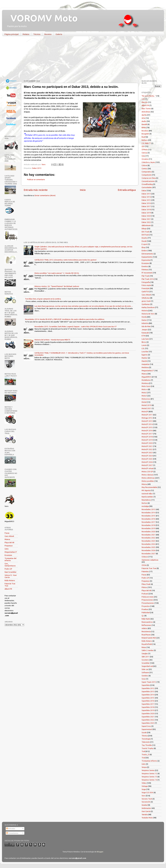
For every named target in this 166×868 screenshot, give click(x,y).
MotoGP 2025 (147, 459)
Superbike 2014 (148, 695)
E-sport (145, 244)
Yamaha (145, 814)
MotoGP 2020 (147, 443)
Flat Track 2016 (148, 279)
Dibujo (144, 229)
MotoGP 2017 (147, 434)
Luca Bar (145, 352)
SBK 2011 (146, 657)
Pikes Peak (146, 584)
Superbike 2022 (148, 720)
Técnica (37, 34)
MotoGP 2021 (147, 446)
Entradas (11, 829)
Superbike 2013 (148, 691)
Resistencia (146, 631)
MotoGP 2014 (147, 424)
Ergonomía (146, 260)
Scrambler (146, 663)
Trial (143, 758)
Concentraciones (148, 181)
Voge (144, 789)
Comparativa (147, 172)
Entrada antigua (127, 190)
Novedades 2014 (149, 513)
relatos (144, 628)
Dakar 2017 (146, 206)
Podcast (145, 594)
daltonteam (146, 225)
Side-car (145, 669)
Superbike (146, 685)
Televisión (146, 742)
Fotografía (146, 282)
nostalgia (145, 506)
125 (143, 99)
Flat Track (145, 276)
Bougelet (145, 134)
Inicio (83, 190)
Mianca (7, 539)
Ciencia (144, 153)
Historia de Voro (148, 314)
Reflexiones (146, 625)
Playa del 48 (9, 542)
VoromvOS (146, 802)
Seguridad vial (147, 666)
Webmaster (146, 808)
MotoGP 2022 (147, 449)
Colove (144, 165)
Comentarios (12, 833)
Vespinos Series (148, 770)
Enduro (144, 251)
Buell (144, 137)
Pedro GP (8, 569)
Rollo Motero (10, 580)
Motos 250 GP (147, 472)
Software (145, 672)
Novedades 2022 (149, 538)
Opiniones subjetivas (150, 560)
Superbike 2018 (148, 707)
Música (144, 484)
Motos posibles (148, 481)
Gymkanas (146, 304)
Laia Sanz (145, 339)
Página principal (12, 34)
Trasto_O (145, 754)
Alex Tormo (146, 109)
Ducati (144, 241)
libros (144, 342)
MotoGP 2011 (147, 415)
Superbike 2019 (148, 710)
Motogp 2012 (147, 418)
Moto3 (144, 396)
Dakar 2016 (146, 203)
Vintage (145, 786)
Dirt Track (145, 232)
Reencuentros (147, 622)
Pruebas (145, 609)
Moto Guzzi (146, 386)
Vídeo (144, 783)
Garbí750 (145, 292)
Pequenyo (9, 546)
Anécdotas (146, 112)
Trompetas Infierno (149, 761)
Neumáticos (146, 500)
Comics (144, 169)
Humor (144, 320)
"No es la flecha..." (149, 96)
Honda (144, 317)
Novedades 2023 (149, 541)
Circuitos (145, 159)
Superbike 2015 (148, 698)
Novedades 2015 (149, 516)
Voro (144, 796)
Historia (145, 311)
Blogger (100, 852)
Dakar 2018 (146, 210)
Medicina (145, 367)
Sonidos (145, 676)
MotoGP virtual (147, 468)
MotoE (144, 402)
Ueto (7, 549)
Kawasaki (145, 333)
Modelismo (146, 380)
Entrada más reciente (36, 190)
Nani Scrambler (11, 572)
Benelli (144, 124)
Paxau (7, 533)
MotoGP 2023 (147, 453)
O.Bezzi (145, 557)
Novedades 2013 (149, 509)
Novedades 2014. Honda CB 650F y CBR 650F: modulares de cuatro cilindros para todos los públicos (65, 319)
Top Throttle (147, 745)
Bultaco (145, 140)
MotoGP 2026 (147, 462)
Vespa (144, 767)
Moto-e (145, 389)
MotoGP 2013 (147, 421)
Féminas (145, 270)
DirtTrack (145, 235)
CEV (143, 146)
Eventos (145, 266)
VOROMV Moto (42, 18)
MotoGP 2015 (147, 427)
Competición (147, 175)
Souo (144, 679)
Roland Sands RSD (149, 638)
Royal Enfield (147, 644)
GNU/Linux (146, 298)
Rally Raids (146, 619)
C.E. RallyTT (146, 143)
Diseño (144, 238)
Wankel (145, 805)
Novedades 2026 (149, 550)
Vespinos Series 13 (149, 777)
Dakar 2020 (146, 216)
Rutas (144, 647)
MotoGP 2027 (147, 465)
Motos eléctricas (148, 478)
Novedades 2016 (149, 519)
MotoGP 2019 (147, 440)
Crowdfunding (147, 184)
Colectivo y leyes (148, 162)
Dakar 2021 (146, 219)
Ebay (144, 247)
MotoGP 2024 (147, 456)
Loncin (144, 345)
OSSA (144, 565)
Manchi (144, 361)
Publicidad (146, 612)
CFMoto (145, 150)
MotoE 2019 (147, 405)
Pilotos (144, 587)
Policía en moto (148, 597)
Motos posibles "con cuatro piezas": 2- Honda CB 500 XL (57, 273)
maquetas (146, 364)
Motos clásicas (147, 475)
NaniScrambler (147, 497)
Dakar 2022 (146, 222)
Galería (59, 34)
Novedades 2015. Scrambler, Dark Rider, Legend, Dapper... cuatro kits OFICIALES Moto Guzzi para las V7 (76, 326)
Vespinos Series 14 (149, 780)
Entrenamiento (147, 254)
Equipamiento (147, 257)
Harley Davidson (148, 307)
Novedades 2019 (149, 528)
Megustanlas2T (11, 552)
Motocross (146, 399)
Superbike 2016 (148, 701)
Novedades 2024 (149, 544)
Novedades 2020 (149, 532)
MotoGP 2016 (147, 431)
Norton (144, 503)
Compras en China (149, 178)
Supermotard (147, 729)
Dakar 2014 (146, 197)
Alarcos (145, 102)
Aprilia (144, 115)
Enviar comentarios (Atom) (45, 195)
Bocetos (48, 34)
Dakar (144, 191)
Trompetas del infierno (10, 559)
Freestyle (145, 288)
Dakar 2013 (37, 168)
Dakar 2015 (146, 200)
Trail (143, 751)
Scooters (145, 660)
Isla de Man (146, 326)
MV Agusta (146, 490)
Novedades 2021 (149, 535)
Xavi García (146, 811)
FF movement (147, 273)
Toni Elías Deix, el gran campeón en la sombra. (43, 299)
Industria (145, 323)
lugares (145, 355)
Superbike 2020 (148, 713)
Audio (144, 121)
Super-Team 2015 (149, 682)
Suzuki (144, 732)
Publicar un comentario (36, 179)
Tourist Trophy (147, 748)
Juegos (145, 330)
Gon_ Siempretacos (10, 565)
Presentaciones (148, 603)
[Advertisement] (81, 59)
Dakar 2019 (146, 213)
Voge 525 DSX (147, 792)
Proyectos (146, 606)
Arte (143, 118)
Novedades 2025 (149, 547)
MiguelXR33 (146, 377)
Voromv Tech (147, 799)
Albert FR (8, 589)
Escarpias (8, 555)
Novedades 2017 (149, 522)
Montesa (145, 383)
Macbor (145, 358)
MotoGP (145, 412)
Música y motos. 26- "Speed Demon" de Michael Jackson (57, 286)
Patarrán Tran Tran (149, 568)
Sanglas (145, 653)
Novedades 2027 (149, 554)
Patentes (145, 571)
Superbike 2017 (148, 704)
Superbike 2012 (148, 688)
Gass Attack (9, 536)
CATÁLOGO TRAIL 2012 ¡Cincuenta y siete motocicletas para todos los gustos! (65, 260)
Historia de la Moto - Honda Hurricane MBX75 (52, 340)
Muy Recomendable (149, 487)
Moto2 (144, 393)
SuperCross (146, 726)
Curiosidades (147, 187)
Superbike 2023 (148, 723)
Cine (143, 156)
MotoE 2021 (147, 408)
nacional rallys (147, 494)
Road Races (146, 635)
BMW (144, 128)
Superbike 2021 (148, 717)
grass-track (146, 301)
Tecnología (146, 739)
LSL (143, 348)
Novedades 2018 (149, 525)
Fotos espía (146, 285)
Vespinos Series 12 (149, 773)
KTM (143, 336)
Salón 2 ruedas (147, 650)
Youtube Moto (147, 818)
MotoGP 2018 (147, 437)
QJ (143, 616)
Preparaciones (147, 600)
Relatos (26, 34)
